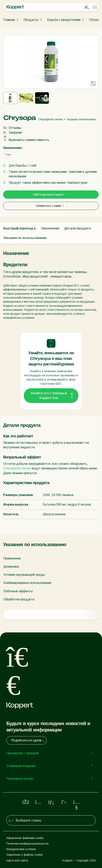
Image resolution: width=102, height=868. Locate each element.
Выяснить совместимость (26, 140)
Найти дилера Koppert (51, 194)
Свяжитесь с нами (51, 206)
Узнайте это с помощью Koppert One (52, 396)
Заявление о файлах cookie (24, 855)
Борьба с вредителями (64, 20)
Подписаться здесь (28, 740)
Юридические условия (21, 849)
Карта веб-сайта (17, 860)
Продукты (31, 20)
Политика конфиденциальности (27, 844)
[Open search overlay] (87, 7)
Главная (9, 20)
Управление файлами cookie (25, 838)
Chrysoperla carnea (17, 468)
